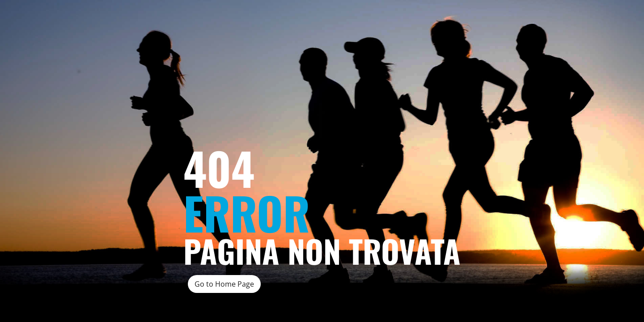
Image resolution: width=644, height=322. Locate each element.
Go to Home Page (224, 284)
